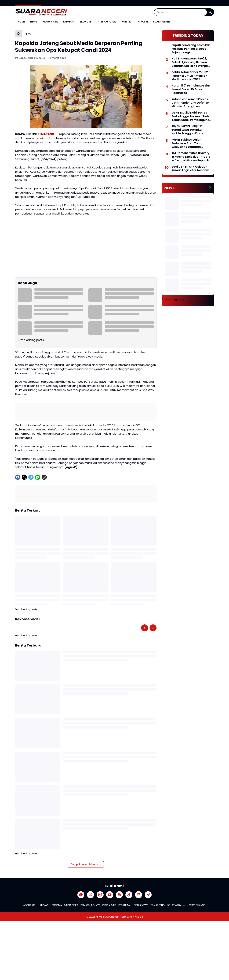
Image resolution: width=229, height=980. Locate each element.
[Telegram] (31, 477)
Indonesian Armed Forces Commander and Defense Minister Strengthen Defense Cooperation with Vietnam (190, 103)
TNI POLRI (142, 22)
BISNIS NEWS (141, 905)
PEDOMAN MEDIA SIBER (65, 905)
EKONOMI (86, 22)
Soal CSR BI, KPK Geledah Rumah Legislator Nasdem (190, 169)
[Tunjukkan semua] (209, 188)
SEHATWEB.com (177, 905)
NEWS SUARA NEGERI (107, 917)
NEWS (34, 22)
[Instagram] (100, 895)
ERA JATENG (158, 905)
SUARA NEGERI (162, 22)
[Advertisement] (188, 333)
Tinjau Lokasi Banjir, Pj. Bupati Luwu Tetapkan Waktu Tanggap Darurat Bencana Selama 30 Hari (189, 130)
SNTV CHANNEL (197, 905)
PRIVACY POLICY (90, 905)
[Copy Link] (44, 477)
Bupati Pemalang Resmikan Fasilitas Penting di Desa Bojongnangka (191, 49)
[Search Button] (210, 12)
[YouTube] (110, 895)
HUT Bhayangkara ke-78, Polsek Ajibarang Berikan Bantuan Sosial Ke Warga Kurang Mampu (190, 62)
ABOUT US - (30, 905)
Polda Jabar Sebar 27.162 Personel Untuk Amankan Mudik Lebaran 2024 (190, 76)
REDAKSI (44, 905)
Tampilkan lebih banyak (86, 864)
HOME (21, 22)
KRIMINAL (69, 22)
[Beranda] (19, 34)
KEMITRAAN (125, 905)
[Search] (181, 12)
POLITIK (126, 22)
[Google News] (119, 895)
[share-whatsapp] (51, 477)
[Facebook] (18, 477)
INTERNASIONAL (106, 22)
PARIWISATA (50, 22)
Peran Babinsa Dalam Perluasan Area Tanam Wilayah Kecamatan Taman (188, 143)
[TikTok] (129, 895)
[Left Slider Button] (145, 628)
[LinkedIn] (139, 895)
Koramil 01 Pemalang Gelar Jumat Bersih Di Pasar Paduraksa (191, 89)
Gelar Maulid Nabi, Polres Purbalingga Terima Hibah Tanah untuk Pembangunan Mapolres (191, 116)
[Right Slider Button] (153, 628)
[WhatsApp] (38, 477)
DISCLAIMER (109, 905)
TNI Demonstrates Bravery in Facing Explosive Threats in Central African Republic (191, 157)
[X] (24, 477)
